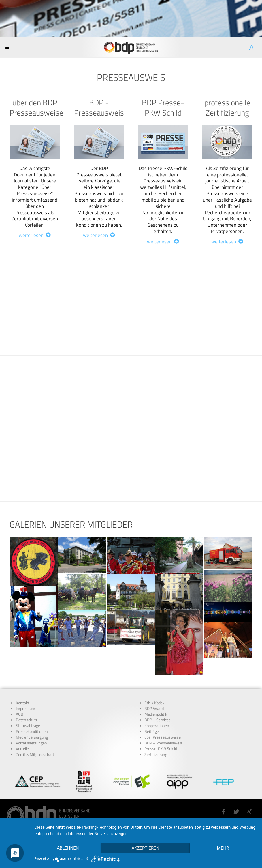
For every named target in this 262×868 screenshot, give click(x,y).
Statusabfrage (28, 726)
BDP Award (154, 709)
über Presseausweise (163, 737)
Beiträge (152, 731)
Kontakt (23, 703)
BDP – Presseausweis (163, 743)
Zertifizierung (156, 755)
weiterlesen (35, 235)
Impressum (26, 709)
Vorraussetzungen (31, 743)
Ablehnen (68, 848)
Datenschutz (27, 720)
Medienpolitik (156, 714)
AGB (20, 714)
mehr (223, 848)
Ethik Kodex (154, 703)
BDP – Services (158, 720)
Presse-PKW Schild (161, 749)
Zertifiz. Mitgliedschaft (35, 755)
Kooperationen (157, 726)
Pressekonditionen (32, 731)
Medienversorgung (32, 737)
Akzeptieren (145, 848)
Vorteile (22, 749)
